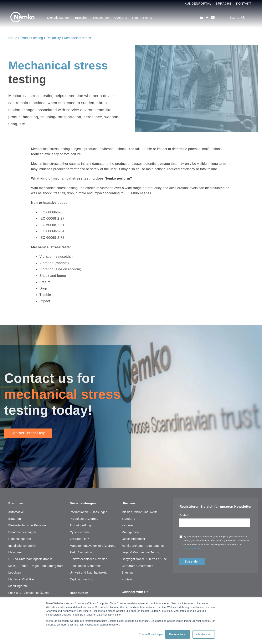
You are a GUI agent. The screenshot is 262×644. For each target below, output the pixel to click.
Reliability (53, 38)
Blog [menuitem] (135, 18)
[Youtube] (213, 18)
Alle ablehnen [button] (204, 634)
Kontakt (244, 4)
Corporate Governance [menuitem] (138, 565)
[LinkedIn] (201, 18)
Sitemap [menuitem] (127, 572)
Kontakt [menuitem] (127, 579)
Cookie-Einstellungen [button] (151, 634)
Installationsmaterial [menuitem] (22, 545)
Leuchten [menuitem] (15, 572)
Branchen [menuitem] (82, 18)
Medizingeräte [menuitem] (18, 585)
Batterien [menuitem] (15, 518)
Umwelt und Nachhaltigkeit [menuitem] (88, 572)
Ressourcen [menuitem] (101, 18)
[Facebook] (207, 18)
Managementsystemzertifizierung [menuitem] (93, 545)
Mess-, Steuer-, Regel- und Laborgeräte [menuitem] (36, 565)
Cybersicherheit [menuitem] (81, 531)
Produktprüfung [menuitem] (80, 525)
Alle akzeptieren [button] (177, 634)
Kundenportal (198, 4)
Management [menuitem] (131, 531)
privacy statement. (193, 549)
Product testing (32, 38)
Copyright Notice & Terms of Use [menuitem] (144, 558)
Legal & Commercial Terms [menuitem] (140, 552)
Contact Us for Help (28, 433)
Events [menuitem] (147, 18)
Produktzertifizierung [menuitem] (84, 518)
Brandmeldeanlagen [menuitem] (22, 531)
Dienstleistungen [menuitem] (59, 18)
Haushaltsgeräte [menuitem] (20, 538)
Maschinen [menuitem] (16, 552)
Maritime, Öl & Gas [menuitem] (22, 579)
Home (13, 38)
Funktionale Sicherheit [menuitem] (85, 565)
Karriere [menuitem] (127, 525)
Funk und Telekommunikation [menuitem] (29, 592)
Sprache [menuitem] (224, 4)
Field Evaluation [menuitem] (81, 552)
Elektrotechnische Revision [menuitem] (27, 525)
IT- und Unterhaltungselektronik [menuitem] (30, 558)
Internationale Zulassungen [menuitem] (89, 511)
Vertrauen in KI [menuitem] (80, 538)
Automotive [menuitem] (16, 511)
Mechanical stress (78, 38)
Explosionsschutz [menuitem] (82, 579)
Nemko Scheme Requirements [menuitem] (143, 545)
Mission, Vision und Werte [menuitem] (140, 511)
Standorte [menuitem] (129, 518)
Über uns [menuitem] (121, 18)
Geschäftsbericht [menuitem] (133, 538)
